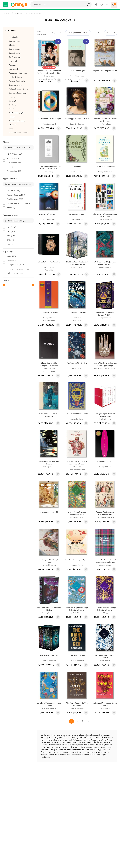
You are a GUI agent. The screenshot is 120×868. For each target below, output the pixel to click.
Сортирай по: (58, 33)
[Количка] (114, 5)
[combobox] (57, 4)
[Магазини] (96, 5)
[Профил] (107, 5)
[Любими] (102, 5)
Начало (6, 13)
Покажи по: (98, 33)
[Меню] (5, 5)
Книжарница (17, 13)
